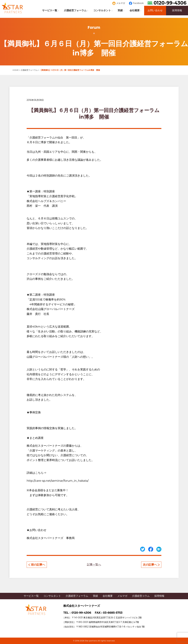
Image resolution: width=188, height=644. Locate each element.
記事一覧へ (94, 564)
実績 (121, 10)
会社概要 (135, 10)
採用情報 (177, 10)
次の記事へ (151, 565)
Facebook (136, 3)
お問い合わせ (155, 10)
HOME (16, 70)
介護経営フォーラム (76, 10)
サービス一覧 (50, 10)
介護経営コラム (141, 596)
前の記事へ (37, 565)
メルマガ (119, 3)
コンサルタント (103, 10)
